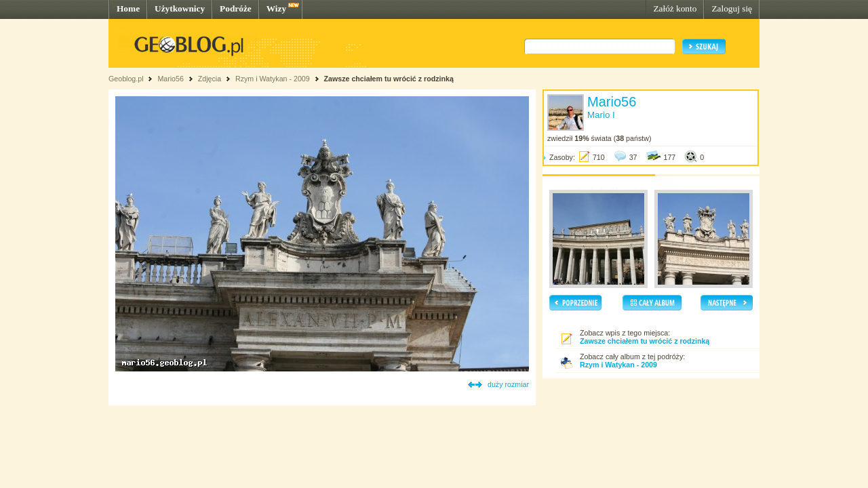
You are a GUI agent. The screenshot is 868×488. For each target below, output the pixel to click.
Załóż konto (675, 8)
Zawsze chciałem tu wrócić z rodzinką (389, 79)
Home (128, 8)
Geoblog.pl (126, 79)
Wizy (276, 8)
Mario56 (171, 79)
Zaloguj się (732, 8)
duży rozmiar (508, 384)
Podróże (236, 8)
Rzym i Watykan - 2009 (273, 79)
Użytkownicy (180, 8)
